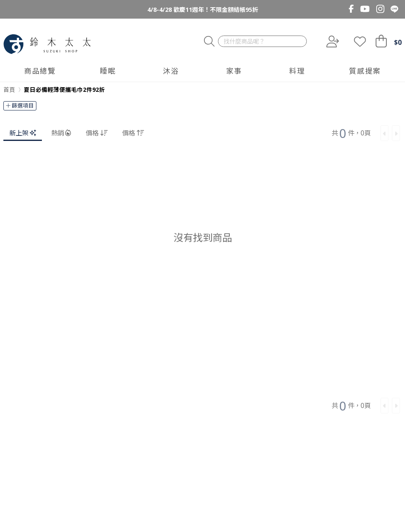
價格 (97, 133)
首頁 (9, 90)
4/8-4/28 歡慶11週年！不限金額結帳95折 (203, 10)
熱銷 (61, 133)
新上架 (23, 133)
